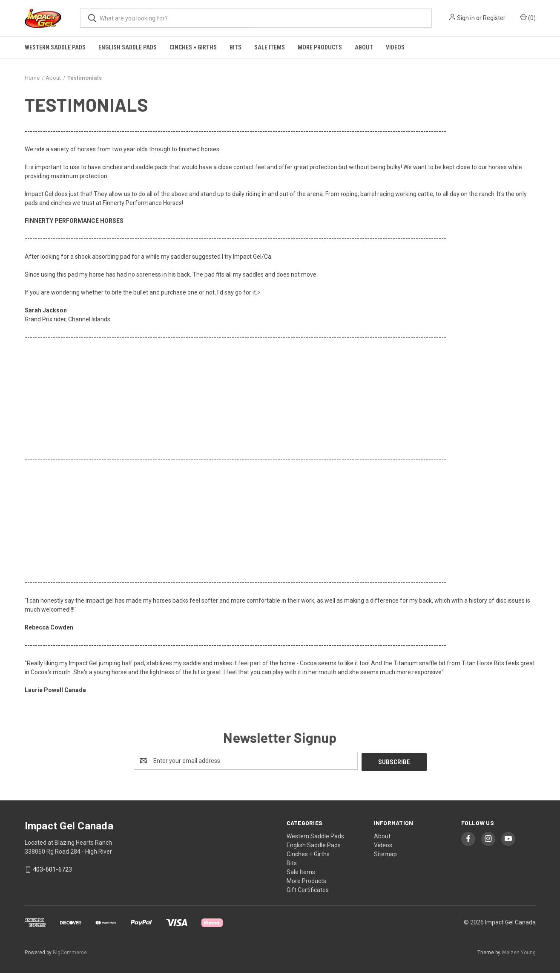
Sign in (466, 18)
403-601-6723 (52, 869)
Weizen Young (519, 951)
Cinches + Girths (193, 47)
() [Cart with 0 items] (528, 17)
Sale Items (270, 47)
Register (494, 18)
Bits (235, 47)
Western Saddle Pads (55, 47)
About (364, 47)
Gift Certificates (308, 889)
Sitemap (385, 853)
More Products (320, 47)
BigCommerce (70, 951)
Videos (395, 47)
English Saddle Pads (128, 47)
